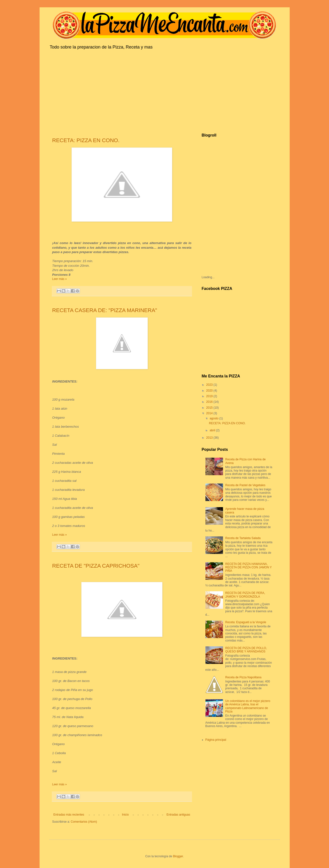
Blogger (178, 856)
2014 (210, 413)
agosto (214, 418)
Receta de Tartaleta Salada (243, 538)
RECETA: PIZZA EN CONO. (86, 140)
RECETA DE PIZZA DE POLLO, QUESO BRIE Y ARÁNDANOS (246, 650)
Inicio (125, 815)
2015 (210, 408)
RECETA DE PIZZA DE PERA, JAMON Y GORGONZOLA (245, 595)
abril (213, 430)
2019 (210, 396)
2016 (210, 402)
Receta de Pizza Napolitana (243, 677)
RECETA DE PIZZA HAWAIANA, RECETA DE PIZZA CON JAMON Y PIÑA (248, 567)
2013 (210, 438)
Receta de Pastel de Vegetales (245, 485)
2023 (210, 385)
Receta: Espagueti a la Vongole (246, 622)
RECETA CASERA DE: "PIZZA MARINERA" (105, 310)
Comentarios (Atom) (84, 822)
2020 (210, 391)
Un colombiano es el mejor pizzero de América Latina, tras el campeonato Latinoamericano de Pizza (248, 706)
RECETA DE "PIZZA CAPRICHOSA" (96, 566)
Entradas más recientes (69, 815)
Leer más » (60, 279)
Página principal (216, 740)
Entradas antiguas (178, 815)
